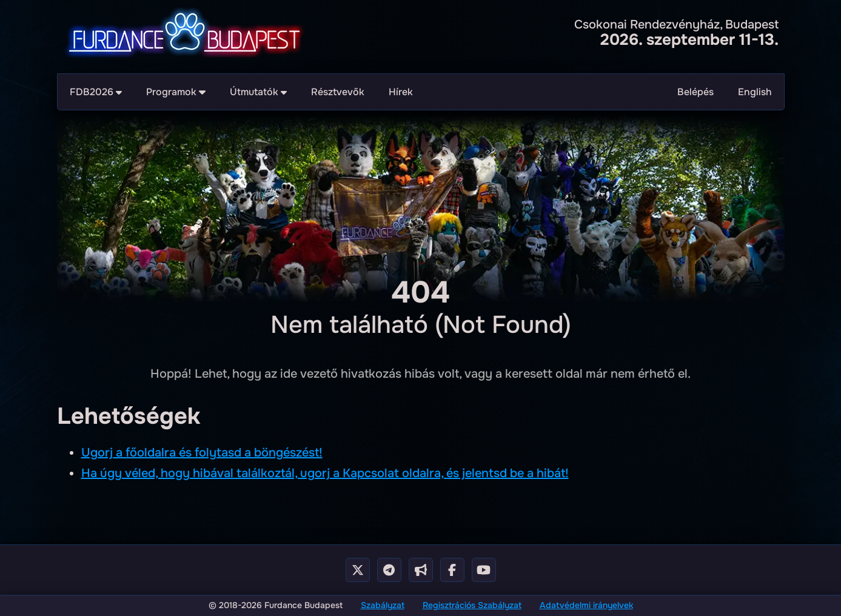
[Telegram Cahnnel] (421, 570)
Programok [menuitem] (176, 92)
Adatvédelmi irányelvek (586, 605)
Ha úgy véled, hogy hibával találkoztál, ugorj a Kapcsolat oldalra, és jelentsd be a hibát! (325, 473)
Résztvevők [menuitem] (338, 92)
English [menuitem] (755, 92)
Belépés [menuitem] (695, 92)
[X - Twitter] (358, 570)
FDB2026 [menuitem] (96, 92)
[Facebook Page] (452, 570)
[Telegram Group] (389, 570)
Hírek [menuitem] (401, 92)
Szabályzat (383, 605)
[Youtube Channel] (484, 570)
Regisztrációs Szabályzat (472, 605)
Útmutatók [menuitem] (259, 92)
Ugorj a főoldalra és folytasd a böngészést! (202, 453)
